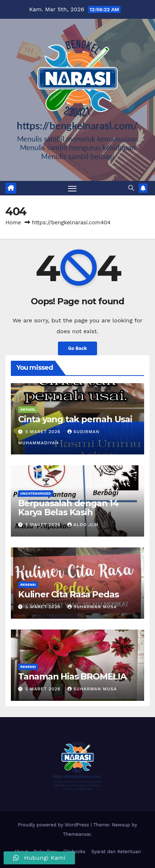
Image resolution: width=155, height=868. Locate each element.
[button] (131, 188)
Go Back (77, 348)
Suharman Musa (92, 607)
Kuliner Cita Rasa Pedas (68, 594)
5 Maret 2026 (44, 432)
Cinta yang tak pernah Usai (75, 419)
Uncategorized (36, 493)
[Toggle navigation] (72, 188)
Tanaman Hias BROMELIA (72, 676)
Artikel (28, 409)
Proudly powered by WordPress (55, 825)
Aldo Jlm (83, 525)
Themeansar (77, 834)
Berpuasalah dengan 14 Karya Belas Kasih (68, 508)
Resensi (28, 585)
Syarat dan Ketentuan (116, 852)
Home (13, 223)
